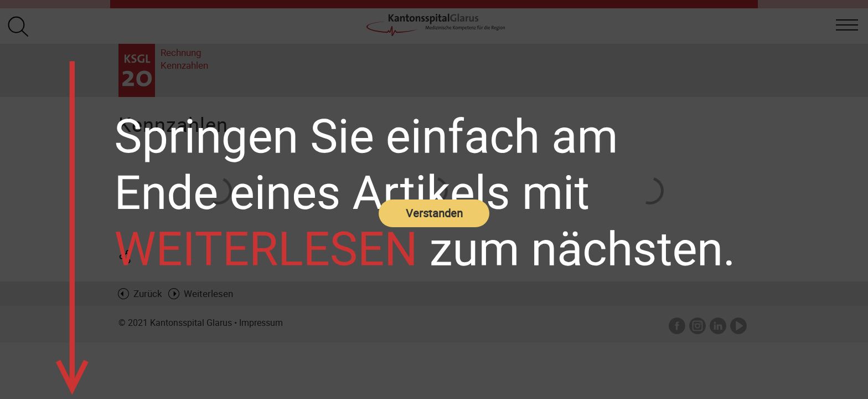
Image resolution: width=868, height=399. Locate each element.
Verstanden (434, 213)
